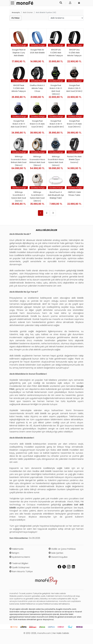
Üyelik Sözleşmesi (19, 567)
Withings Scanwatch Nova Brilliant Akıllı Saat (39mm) (19, 161)
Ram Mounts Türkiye (21, 571)
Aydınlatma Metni (20, 557)
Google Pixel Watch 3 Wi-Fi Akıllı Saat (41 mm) (74, 88)
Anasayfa (16, 12)
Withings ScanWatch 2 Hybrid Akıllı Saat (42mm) (19, 197)
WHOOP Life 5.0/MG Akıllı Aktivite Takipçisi (56, 53)
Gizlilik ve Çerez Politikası (62, 549)
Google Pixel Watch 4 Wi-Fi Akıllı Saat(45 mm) (56, 124)
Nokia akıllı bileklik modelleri (65, 450)
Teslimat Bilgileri (19, 563)
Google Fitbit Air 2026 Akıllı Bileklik (37, 51)
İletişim (14, 553)
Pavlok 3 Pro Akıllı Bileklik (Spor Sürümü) (74, 159)
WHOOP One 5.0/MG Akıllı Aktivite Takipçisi (74, 53)
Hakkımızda (16, 549)
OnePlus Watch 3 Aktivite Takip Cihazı (37, 88)
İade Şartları (56, 553)
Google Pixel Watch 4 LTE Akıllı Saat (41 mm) (37, 124)
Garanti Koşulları (58, 557)
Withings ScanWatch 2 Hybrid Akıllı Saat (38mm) (37, 197)
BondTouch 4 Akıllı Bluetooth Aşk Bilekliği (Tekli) (56, 195)
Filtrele (15, 18)
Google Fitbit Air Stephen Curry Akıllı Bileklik (19, 53)
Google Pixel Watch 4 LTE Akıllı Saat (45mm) (74, 124)
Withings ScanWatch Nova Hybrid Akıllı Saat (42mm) (56, 161)
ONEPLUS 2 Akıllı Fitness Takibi (74, 194)
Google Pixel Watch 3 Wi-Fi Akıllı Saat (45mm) (56, 90)
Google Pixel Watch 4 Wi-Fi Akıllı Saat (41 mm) (19, 124)
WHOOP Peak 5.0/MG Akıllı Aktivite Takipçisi (19, 88)
